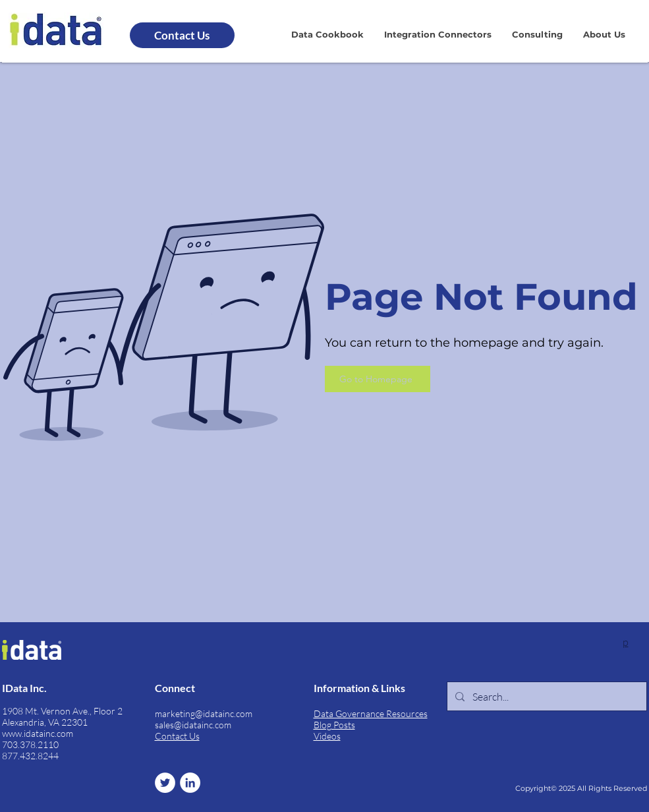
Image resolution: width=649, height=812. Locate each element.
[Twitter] (165, 783)
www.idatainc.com (38, 733)
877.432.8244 (30, 756)
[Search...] (546, 696)
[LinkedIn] (190, 783)
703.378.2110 (30, 744)
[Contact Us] (182, 35)
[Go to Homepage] (378, 379)
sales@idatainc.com (193, 725)
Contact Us (177, 736)
